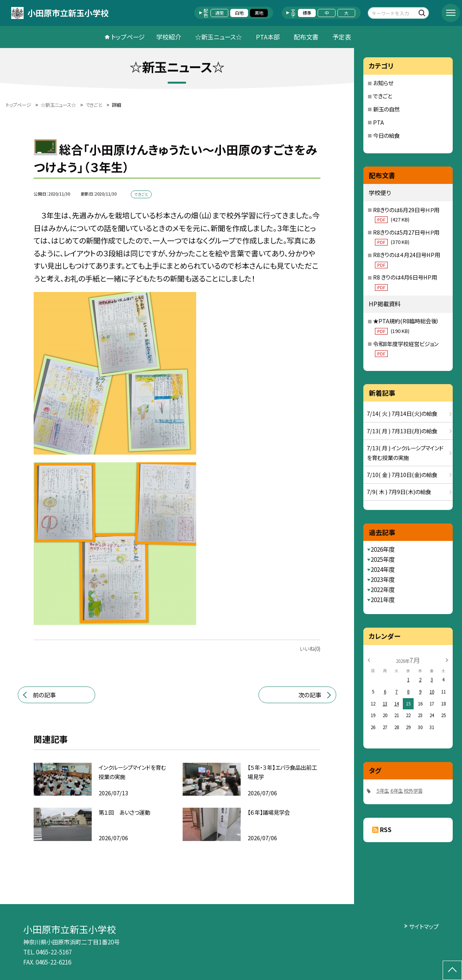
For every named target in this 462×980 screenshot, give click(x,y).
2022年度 (383, 589)
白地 (239, 13)
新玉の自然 (386, 109)
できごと (382, 96)
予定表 (342, 37)
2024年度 (383, 569)
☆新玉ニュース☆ (218, 37)
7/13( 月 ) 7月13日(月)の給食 (402, 431)
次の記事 (310, 695)
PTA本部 (268, 37)
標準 (307, 13)
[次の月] (447, 659)
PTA (378, 122)
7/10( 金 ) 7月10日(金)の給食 (402, 475)
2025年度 (383, 559)
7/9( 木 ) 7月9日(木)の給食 (399, 492)
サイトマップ (424, 926)
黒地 (259, 13)
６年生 (396, 791)
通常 (219, 13)
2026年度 (383, 549)
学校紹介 (169, 37)
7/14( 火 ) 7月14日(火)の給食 (402, 413)
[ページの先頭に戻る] (452, 970)
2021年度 (383, 599)
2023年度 (383, 579)
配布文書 (306, 37)
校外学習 (413, 791)
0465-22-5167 (54, 952)
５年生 (382, 791)
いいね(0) (310, 649)
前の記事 (44, 695)
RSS (386, 829)
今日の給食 (386, 135)
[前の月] (369, 659)
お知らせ (383, 83)
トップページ (128, 37)
